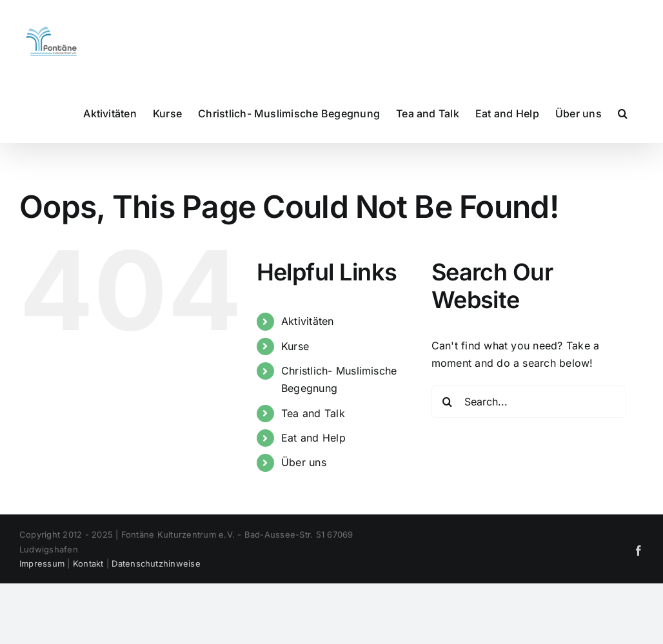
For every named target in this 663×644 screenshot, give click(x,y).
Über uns (304, 462)
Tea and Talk (313, 413)
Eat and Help (313, 438)
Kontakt (88, 563)
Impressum (42, 563)
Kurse (295, 346)
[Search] (448, 402)
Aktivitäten (308, 321)
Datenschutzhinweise (156, 563)
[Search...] (529, 402)
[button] (623, 113)
